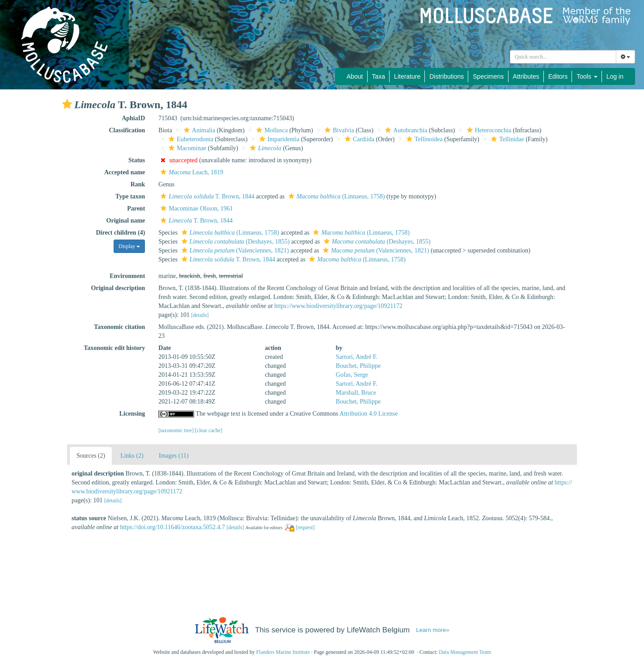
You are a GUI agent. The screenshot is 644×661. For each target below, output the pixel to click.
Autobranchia (405, 130)
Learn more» (432, 630)
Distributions (447, 76)
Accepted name (125, 172)
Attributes (526, 76)
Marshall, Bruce (356, 393)
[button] (67, 104)
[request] (305, 527)
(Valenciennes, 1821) (234, 251)
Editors (558, 76)
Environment (127, 276)
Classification (127, 130)
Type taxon (130, 196)
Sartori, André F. (357, 357)
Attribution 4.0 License (369, 414)
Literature (407, 76)
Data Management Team (465, 652)
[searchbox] (563, 57)
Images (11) (174, 456)
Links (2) (132, 456)
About (355, 76)
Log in (615, 76)
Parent (136, 208)
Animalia (198, 130)
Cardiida (358, 139)
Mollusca (271, 130)
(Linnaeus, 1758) (336, 196)
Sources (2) (91, 456)
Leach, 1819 (191, 172)
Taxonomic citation (119, 327)
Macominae (186, 148)
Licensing (132, 414)
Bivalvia (338, 130)
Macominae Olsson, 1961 (195, 208)
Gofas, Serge (352, 375)
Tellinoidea (424, 139)
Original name (126, 221)
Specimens (488, 76)
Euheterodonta (190, 139)
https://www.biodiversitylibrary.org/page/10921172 (338, 306)
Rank (138, 184)
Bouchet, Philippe (358, 366)
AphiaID (133, 118)
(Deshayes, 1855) (235, 242)
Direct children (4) (120, 233)
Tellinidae (506, 139)
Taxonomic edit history (114, 348)
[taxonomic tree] (176, 430)
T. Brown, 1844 (206, 196)
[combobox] (563, 57)
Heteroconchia (488, 130)
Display (129, 246)
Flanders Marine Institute (283, 652)
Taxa (379, 76)
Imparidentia (278, 139)
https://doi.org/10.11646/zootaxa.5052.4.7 (172, 527)
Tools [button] (587, 76)
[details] (200, 315)
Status (137, 160)
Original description (118, 288)
